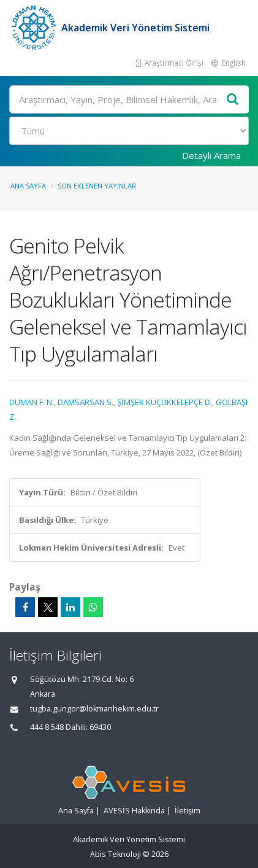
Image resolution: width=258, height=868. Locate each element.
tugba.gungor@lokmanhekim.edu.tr (94, 709)
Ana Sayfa (28, 186)
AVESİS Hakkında (134, 811)
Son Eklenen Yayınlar (97, 186)
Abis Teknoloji (116, 854)
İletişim (188, 811)
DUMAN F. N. (32, 402)
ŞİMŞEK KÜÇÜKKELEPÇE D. (165, 402)
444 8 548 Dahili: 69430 (70, 727)
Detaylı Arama (211, 155)
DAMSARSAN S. (85, 402)
